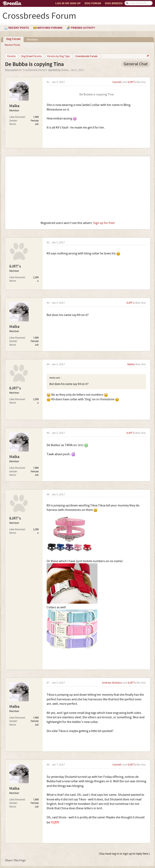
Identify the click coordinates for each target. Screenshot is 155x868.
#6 (48, 495)
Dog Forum (93, 3)
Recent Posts (12, 45)
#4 (48, 364)
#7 (48, 683)
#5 (48, 433)
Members (32, 40)
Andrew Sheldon (112, 683)
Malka (65, 70)
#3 (48, 303)
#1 (48, 82)
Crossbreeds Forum (35, 70)
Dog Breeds (114, 3)
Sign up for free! (104, 223)
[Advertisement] (78, 189)
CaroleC (117, 82)
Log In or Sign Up (68, 3)
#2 (48, 243)
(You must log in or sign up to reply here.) (124, 854)
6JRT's (132, 82)
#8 (48, 765)
